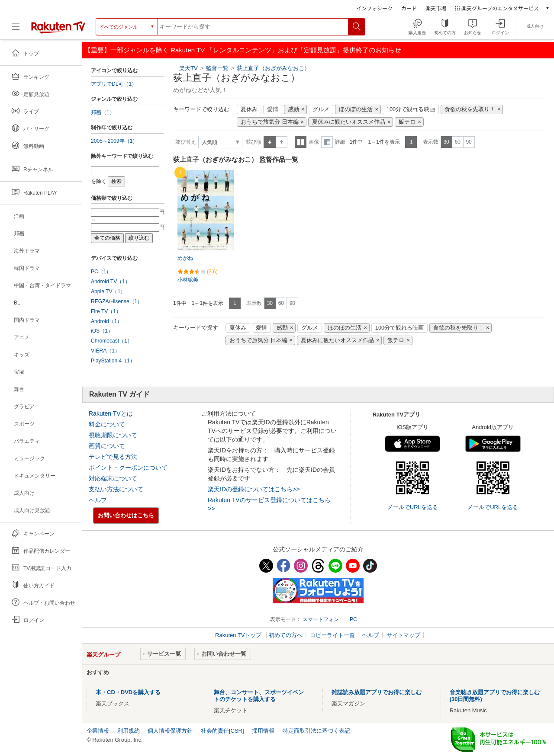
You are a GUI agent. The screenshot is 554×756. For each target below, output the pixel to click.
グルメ (321, 109)
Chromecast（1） (112, 341)
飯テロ (407, 122)
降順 (282, 142)
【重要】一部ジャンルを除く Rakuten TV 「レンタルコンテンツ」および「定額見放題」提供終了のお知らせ (243, 50)
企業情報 (98, 731)
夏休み (249, 109)
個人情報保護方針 (170, 731)
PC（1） (101, 272)
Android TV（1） (111, 282)
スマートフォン (321, 619)
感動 (293, 109)
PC (353, 619)
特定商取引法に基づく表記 (316, 731)
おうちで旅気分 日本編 (270, 122)
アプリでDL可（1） (114, 84)
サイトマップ (403, 635)
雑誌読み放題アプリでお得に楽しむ (377, 692)
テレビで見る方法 (113, 457)
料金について (107, 424)
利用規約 (129, 731)
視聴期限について (113, 435)
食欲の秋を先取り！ (470, 109)
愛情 (273, 109)
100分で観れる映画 (411, 109)
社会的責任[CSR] (222, 731)
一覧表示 (301, 142)
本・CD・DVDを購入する (128, 692)
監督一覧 (217, 68)
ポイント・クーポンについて (128, 468)
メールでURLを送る (413, 507)
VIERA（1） (105, 351)
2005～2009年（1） (114, 141)
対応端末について (113, 478)
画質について (107, 446)
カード (409, 8)
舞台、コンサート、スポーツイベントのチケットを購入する (259, 696)
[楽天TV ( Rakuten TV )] (58, 30)
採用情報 (263, 731)
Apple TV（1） (108, 292)
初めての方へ (286, 635)
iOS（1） (102, 331)
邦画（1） (103, 112)
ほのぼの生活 (356, 109)
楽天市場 (436, 8)
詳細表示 (327, 142)
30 (446, 142)
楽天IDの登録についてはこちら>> (254, 489)
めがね (185, 258)
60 (457, 142)
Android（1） (106, 321)
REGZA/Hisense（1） (117, 301)
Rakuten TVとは (111, 413)
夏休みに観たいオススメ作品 (349, 122)
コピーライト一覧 (332, 635)
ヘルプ (98, 500)
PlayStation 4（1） (113, 361)
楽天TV (188, 68)
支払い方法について (116, 489)
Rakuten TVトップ (239, 635)
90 (469, 142)
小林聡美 (188, 280)
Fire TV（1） (106, 311)
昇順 (270, 142)
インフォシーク (374, 8)
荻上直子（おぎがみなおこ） (273, 68)
